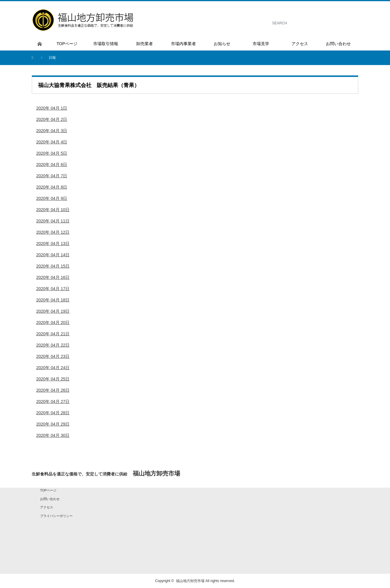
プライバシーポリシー (56, 516)
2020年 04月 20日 (53, 323)
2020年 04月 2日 (52, 119)
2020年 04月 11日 (53, 221)
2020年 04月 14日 (53, 255)
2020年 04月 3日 (52, 131)
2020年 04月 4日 (52, 142)
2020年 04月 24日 (53, 368)
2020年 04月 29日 (53, 424)
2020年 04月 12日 (53, 232)
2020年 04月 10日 (53, 210)
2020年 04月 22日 (53, 345)
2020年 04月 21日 (53, 334)
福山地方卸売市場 (190, 581)
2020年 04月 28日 (53, 413)
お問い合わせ (50, 499)
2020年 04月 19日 (53, 311)
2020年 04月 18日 (53, 300)
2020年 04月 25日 (53, 379)
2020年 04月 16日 (53, 277)
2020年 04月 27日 (53, 402)
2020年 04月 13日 (53, 244)
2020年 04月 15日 (53, 266)
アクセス (47, 507)
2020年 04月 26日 (53, 390)
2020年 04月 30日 (53, 435)
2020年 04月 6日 (52, 165)
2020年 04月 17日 (53, 289)
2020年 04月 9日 (52, 198)
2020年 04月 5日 (52, 153)
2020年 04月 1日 (52, 108)
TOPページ (48, 490)
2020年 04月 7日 (52, 176)
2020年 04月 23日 (53, 356)
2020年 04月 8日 (52, 187)
